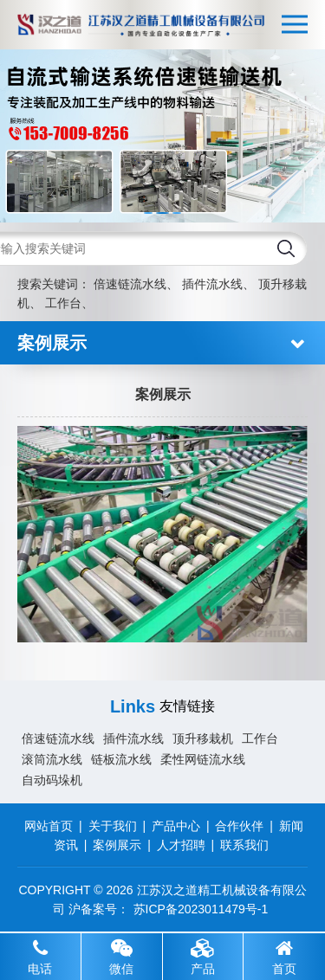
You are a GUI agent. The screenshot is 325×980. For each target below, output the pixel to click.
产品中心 (176, 826)
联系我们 (244, 845)
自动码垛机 (52, 780)
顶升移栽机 (203, 738)
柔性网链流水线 (203, 759)
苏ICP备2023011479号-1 (201, 909)
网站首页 (49, 826)
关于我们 (113, 826)
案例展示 (117, 845)
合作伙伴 (239, 826)
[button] (148, 213)
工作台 (63, 303)
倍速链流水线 (130, 284)
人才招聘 (181, 845)
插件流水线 (212, 284)
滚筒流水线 (52, 759)
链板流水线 (121, 759)
